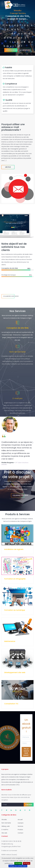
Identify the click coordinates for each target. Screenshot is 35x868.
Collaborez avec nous (9, 296)
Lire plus (8, 167)
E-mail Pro (4, 830)
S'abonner (29, 805)
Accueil (20, 820)
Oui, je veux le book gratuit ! (26, 752)
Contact (20, 833)
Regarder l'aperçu (17, 8)
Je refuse (27, 863)
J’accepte (18, 863)
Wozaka (4, 820)
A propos (20, 823)
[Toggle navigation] (30, 5)
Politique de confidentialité (18, 866)
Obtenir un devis (25, 47)
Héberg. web (5, 826)
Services (20, 826)
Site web (4, 833)
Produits (20, 830)
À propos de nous (12, 47)
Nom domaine (6, 823)
